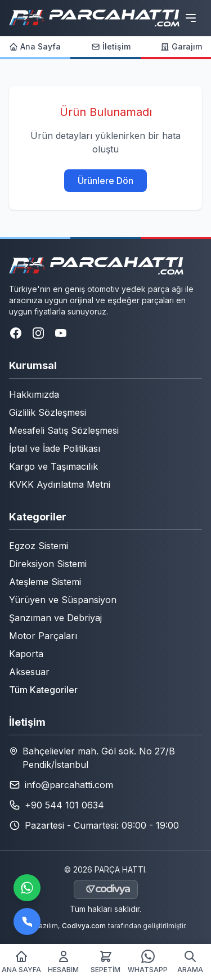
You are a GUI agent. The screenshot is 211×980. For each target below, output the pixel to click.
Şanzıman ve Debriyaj (55, 618)
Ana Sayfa (35, 46)
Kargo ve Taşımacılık (53, 466)
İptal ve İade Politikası (55, 448)
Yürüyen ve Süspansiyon (63, 600)
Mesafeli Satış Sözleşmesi (64, 430)
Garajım (181, 46)
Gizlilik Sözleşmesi (48, 412)
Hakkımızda (34, 394)
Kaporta (26, 654)
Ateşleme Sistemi (45, 582)
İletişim (111, 46)
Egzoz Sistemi (39, 546)
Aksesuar (29, 672)
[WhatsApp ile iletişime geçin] (27, 888)
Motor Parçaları (43, 636)
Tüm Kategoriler (43, 690)
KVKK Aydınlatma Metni (60, 484)
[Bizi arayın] (27, 921)
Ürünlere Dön (105, 181)
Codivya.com (84, 926)
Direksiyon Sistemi (48, 564)
